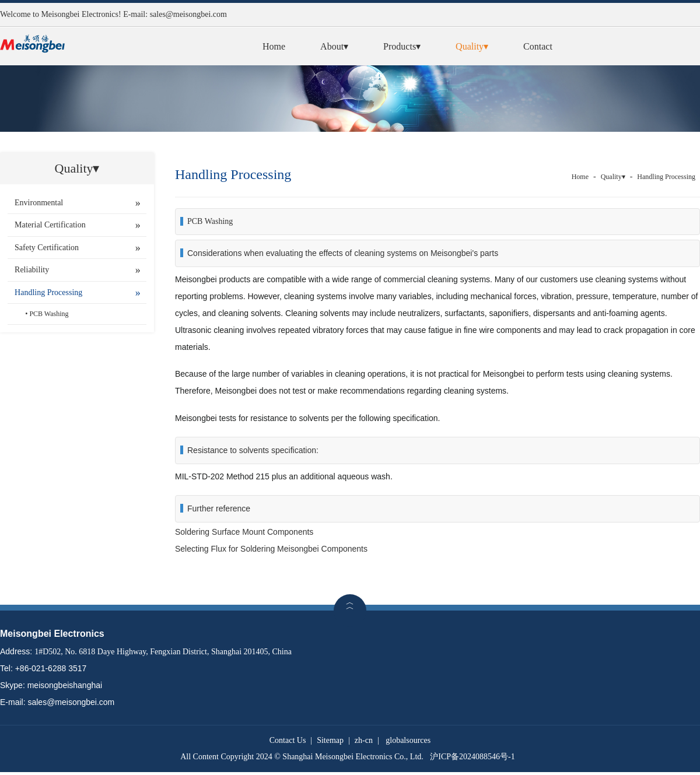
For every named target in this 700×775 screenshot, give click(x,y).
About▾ (334, 46)
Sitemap (330, 740)
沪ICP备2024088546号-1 (472, 757)
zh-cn (364, 740)
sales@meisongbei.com (188, 14)
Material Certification (50, 225)
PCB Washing (49, 314)
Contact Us (288, 740)
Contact (538, 46)
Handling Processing (48, 292)
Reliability (32, 270)
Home (274, 46)
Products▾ (402, 46)
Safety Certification (47, 248)
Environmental (39, 203)
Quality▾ (472, 46)
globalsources (408, 740)
